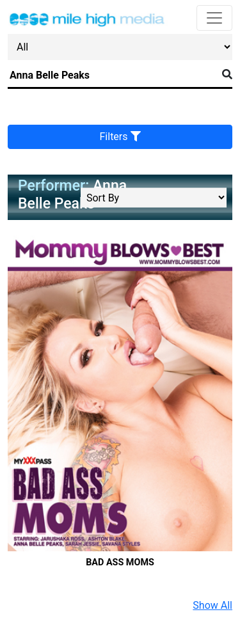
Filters (120, 137)
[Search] (112, 75)
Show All (212, 605)
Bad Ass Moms (120, 562)
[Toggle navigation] (214, 18)
